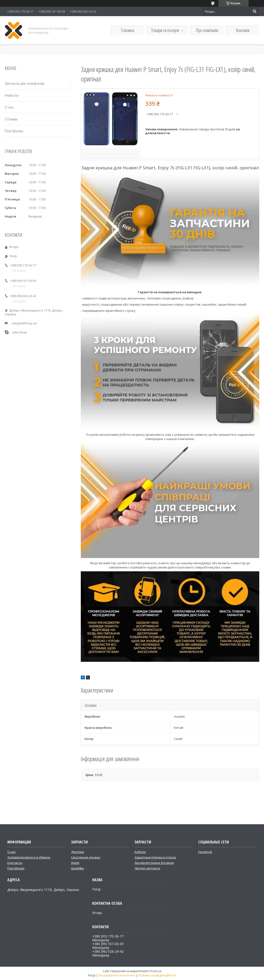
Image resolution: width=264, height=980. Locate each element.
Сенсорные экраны (86, 857)
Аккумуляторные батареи (154, 863)
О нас (9, 107)
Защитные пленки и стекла (155, 857)
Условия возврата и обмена (29, 857)
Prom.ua (156, 971)
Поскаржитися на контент (117, 975)
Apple (75, 863)
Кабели (140, 852)
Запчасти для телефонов (24, 83)
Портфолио (14, 131)
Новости (12, 95)
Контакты (15, 863)
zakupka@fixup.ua (24, 323)
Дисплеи (77, 852)
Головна (127, 30)
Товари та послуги (165, 30)
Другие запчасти (147, 868)
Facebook (205, 852)
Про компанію (207, 30)
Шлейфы (78, 868)
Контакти (243, 30)
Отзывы (11, 119)
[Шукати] (254, 11)
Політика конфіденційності (157, 975)
